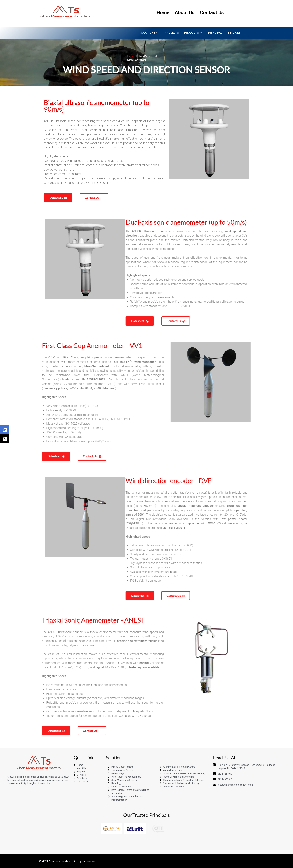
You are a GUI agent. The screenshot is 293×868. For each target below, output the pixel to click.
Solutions (150, 33)
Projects (172, 33)
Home (163, 12)
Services (234, 33)
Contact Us (212, 12)
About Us (185, 12)
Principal (215, 33)
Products (193, 33)
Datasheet (29, 198)
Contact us (65, 198)
